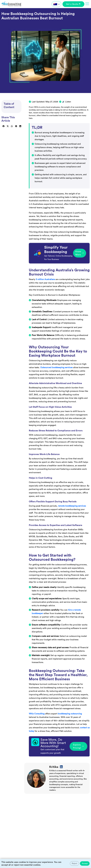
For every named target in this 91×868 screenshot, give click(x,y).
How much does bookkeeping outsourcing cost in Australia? (29, 842)
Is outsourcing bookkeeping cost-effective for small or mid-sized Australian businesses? (41, 821)
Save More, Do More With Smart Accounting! (53, 743)
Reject (74, 863)
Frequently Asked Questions (23, 804)
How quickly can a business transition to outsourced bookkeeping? (32, 853)
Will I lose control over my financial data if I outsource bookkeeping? (33, 831)
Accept (85, 863)
